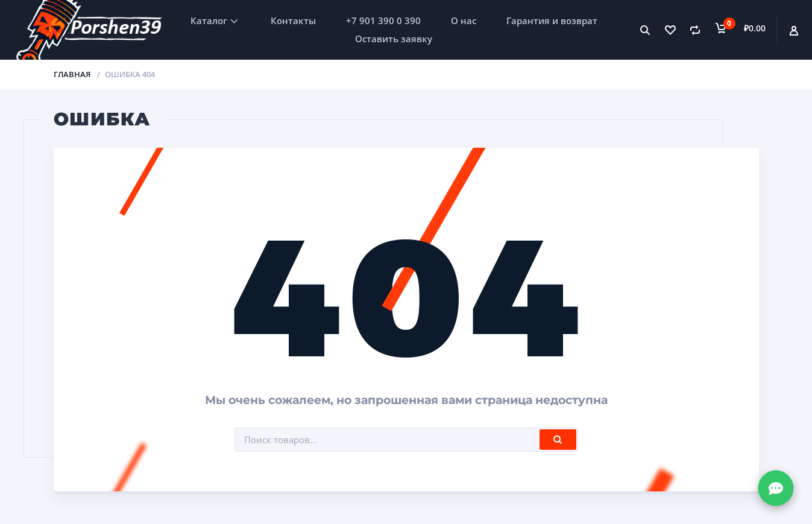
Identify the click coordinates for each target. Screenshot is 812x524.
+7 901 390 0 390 (383, 21)
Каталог (209, 21)
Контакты (293, 21)
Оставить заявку (394, 39)
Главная (72, 74)
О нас (464, 21)
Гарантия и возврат (552, 21)
